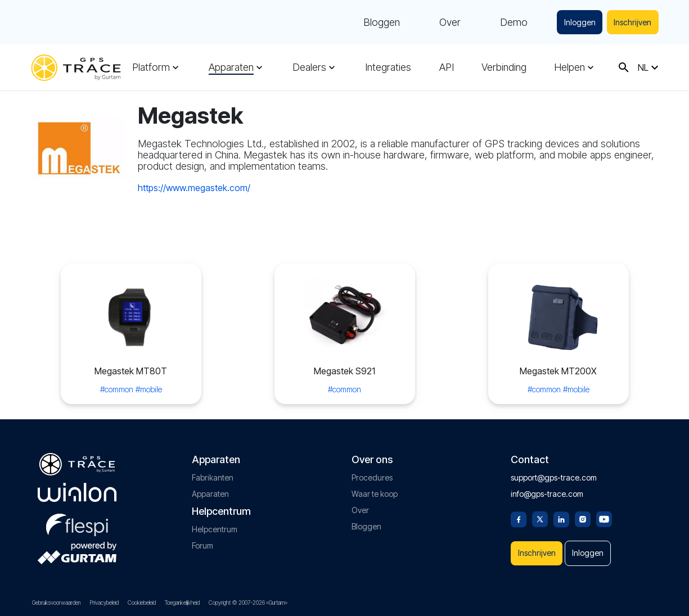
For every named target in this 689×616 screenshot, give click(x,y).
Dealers (309, 67)
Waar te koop (375, 490)
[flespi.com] (77, 519)
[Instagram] (583, 514)
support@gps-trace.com (554, 474)
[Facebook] (519, 514)
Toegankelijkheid (182, 603)
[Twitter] (540, 514)
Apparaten (231, 67)
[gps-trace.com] (76, 68)
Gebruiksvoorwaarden (56, 603)
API (447, 67)
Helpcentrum (215, 525)
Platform (151, 67)
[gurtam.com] (77, 488)
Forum (202, 542)
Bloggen (378, 22)
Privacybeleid (104, 603)
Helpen (569, 67)
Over (447, 22)
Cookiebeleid (142, 603)
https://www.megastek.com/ (194, 188)
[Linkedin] (561, 514)
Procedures (372, 474)
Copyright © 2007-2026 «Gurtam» (248, 603)
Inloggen (577, 22)
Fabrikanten (213, 474)
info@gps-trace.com (547, 490)
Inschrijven (632, 22)
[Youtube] (604, 514)
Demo (510, 22)
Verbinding (504, 67)
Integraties (388, 67)
